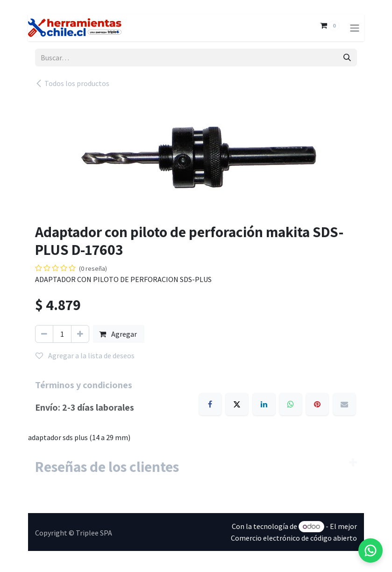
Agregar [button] (119, 334)
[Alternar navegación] (355, 28)
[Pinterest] (317, 404)
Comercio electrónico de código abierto (294, 538)
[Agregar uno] (80, 334)
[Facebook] (210, 404)
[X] (237, 404)
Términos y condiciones (84, 385)
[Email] (344, 404)
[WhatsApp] (291, 404)
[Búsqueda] (347, 58)
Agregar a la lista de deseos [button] (85, 355)
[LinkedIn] (264, 404)
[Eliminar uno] (44, 334)
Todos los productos (72, 83)
